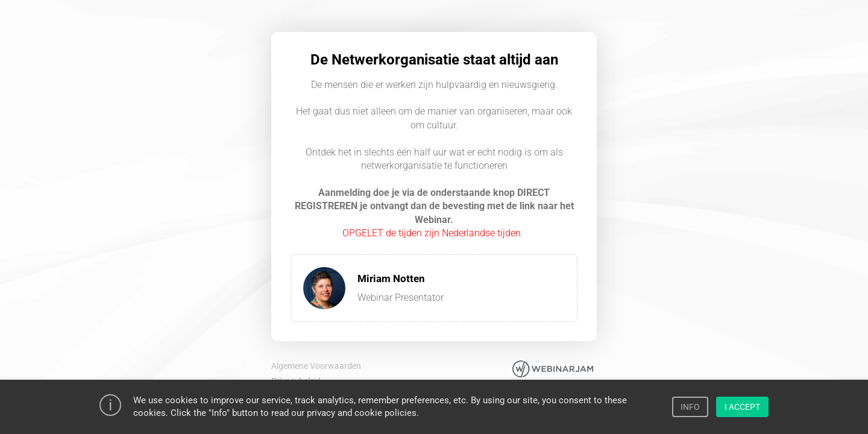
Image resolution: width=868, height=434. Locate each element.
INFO (690, 407)
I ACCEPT (742, 407)
